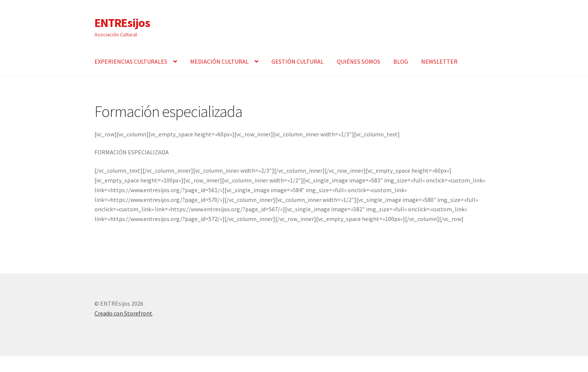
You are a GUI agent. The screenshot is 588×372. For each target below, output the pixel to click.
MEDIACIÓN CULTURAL (219, 61)
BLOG (401, 61)
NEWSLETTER (439, 61)
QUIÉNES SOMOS (358, 61)
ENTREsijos (122, 23)
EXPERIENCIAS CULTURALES (131, 61)
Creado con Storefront (123, 313)
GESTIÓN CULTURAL (298, 61)
